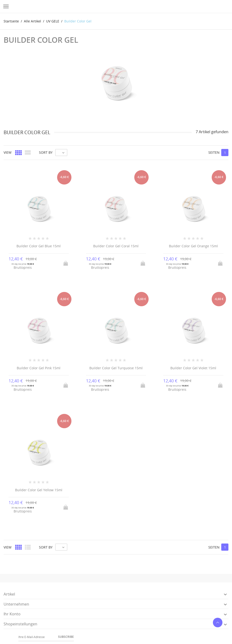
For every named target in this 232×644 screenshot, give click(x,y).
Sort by (46, 152)
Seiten (214, 152)
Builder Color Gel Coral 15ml (116, 246)
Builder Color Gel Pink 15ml (39, 368)
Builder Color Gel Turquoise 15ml (116, 368)
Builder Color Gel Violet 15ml (193, 368)
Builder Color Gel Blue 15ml (39, 246)
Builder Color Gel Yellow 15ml (39, 490)
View (8, 152)
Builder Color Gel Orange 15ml (193, 246)
